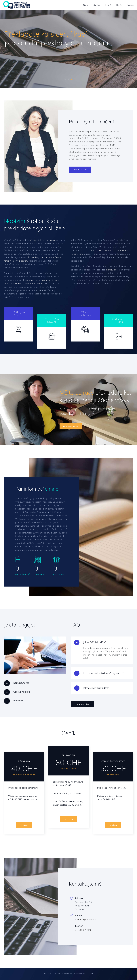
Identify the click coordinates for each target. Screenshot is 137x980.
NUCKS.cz (88, 974)
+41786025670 (83, 930)
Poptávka (24, 825)
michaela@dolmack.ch (86, 920)
